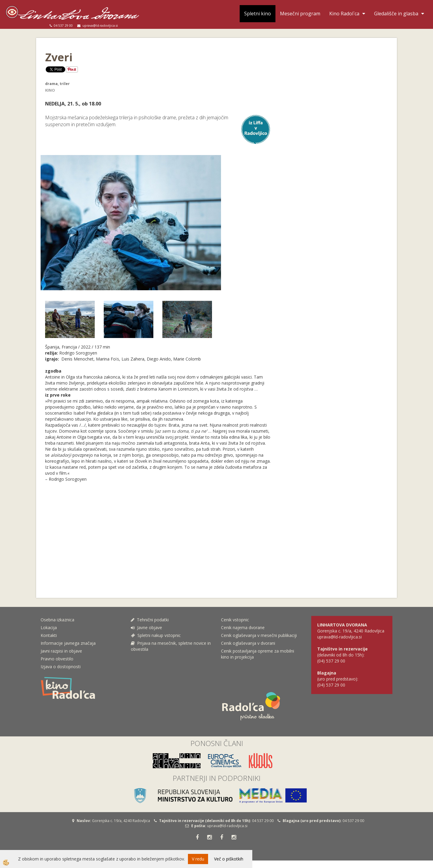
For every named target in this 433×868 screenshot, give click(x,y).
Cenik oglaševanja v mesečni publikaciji (259, 635)
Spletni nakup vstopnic (156, 635)
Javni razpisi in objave (61, 651)
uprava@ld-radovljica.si (227, 826)
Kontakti (49, 635)
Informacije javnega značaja (68, 643)
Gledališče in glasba (396, 14)
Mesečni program (300, 14)
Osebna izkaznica (57, 620)
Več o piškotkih (229, 859)
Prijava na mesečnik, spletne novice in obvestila (171, 646)
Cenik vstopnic (235, 620)
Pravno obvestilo (57, 659)
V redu (198, 859)
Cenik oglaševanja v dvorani (248, 643)
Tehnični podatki (150, 620)
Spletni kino (258, 14)
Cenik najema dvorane (243, 627)
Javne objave (146, 627)
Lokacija (49, 627)
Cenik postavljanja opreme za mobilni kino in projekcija (258, 654)
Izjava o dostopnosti (61, 667)
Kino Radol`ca (344, 14)
